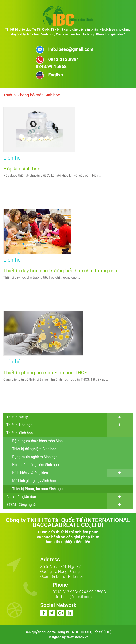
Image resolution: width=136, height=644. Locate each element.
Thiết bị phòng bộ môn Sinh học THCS (45, 373)
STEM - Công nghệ (21, 505)
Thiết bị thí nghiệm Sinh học (34, 449)
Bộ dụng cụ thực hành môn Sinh (37, 441)
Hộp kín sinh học (22, 169)
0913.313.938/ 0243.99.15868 (79, 592)
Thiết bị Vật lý (17, 417)
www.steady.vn (77, 637)
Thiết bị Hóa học (19, 425)
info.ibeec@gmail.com (72, 597)
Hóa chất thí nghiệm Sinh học (36, 465)
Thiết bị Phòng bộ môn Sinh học (37, 489)
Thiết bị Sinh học (20, 433)
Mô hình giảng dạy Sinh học (34, 481)
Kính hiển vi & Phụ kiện (30, 473)
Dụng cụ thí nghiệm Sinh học (35, 457)
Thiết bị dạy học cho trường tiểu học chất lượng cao (60, 271)
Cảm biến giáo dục (21, 497)
